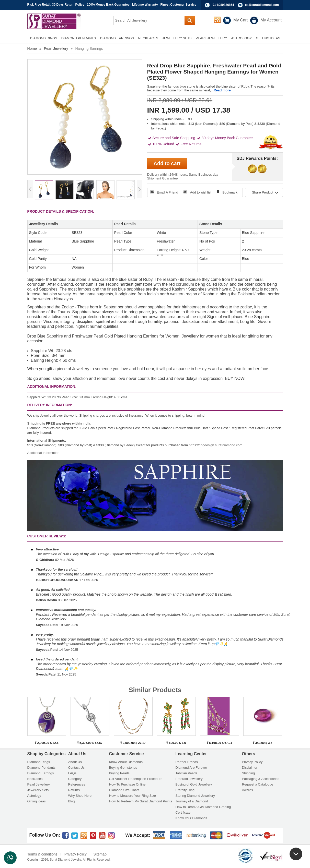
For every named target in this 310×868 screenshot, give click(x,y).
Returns (74, 790)
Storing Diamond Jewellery (195, 796)
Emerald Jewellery (189, 779)
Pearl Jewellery (56, 49)
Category (75, 779)
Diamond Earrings (41, 773)
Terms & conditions (42, 854)
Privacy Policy (252, 762)
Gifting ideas (37, 801)
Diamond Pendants (42, 768)
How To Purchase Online (127, 784)
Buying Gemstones (123, 768)
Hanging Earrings (89, 49)
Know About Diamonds (126, 762)
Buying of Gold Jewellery (194, 784)
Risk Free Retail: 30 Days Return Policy (56, 5)
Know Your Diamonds (191, 818)
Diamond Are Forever (191, 768)
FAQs (72, 773)
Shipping (249, 773)
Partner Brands (187, 762)
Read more (222, 90)
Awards (248, 790)
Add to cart (167, 163)
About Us (75, 762)
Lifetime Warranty (145, 5)
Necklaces (35, 779)
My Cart (240, 20)
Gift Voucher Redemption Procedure (136, 779)
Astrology (34, 796)
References (77, 784)
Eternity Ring (185, 790)
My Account (271, 20)
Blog (72, 801)
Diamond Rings (39, 762)
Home (32, 49)
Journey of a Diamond (192, 801)
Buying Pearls (119, 773)
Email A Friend (167, 192)
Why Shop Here (80, 796)
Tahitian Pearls (186, 773)
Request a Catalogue (258, 784)
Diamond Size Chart (124, 790)
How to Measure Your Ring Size (133, 796)
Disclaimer (250, 768)
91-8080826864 (223, 5)
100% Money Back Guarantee (108, 5)
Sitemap (100, 854)
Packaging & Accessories (261, 779)
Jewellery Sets (38, 790)
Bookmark (230, 192)
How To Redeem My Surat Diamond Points (141, 801)
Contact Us (76, 768)
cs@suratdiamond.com (262, 5)
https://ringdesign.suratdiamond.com (216, 445)
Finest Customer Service (179, 5)
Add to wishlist (201, 192)
